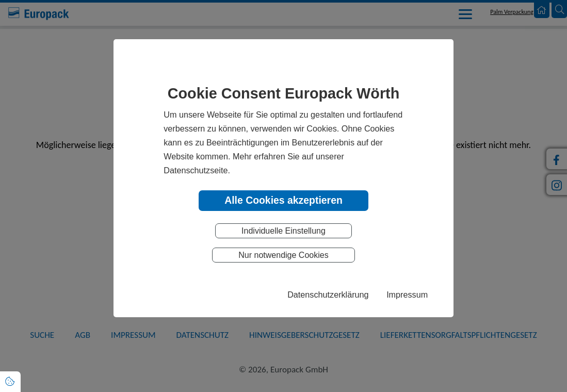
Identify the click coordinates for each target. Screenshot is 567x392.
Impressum (407, 295)
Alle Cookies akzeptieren (283, 200)
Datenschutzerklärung (328, 295)
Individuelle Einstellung (283, 231)
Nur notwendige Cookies (283, 255)
